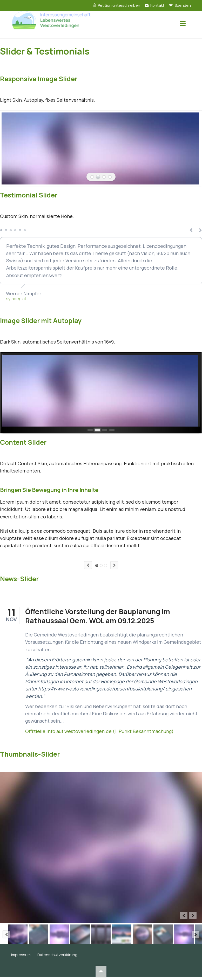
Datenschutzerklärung (57, 955)
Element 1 (97, 566)
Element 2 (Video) (101, 566)
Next (114, 565)
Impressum (21, 955)
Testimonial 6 (25, 230)
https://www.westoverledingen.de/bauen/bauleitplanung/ (101, 689)
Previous (88, 565)
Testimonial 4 (15, 230)
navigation (183, 23)
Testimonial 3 (11, 230)
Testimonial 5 (20, 230)
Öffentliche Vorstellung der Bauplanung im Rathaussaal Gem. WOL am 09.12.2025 (98, 616)
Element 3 (106, 566)
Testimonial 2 (6, 230)
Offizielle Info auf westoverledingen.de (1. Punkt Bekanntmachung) (99, 731)
